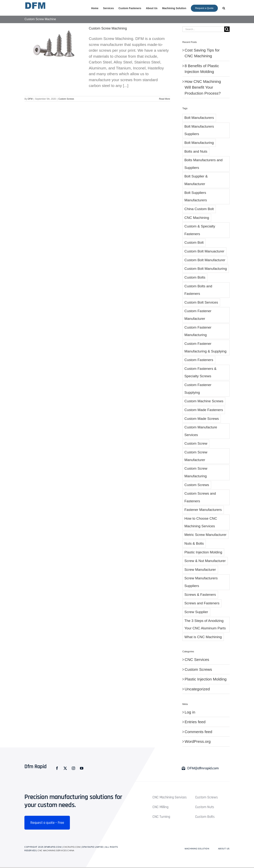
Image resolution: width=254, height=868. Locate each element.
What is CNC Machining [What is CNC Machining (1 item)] (203, 637)
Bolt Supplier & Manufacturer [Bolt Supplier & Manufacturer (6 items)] (196, 180)
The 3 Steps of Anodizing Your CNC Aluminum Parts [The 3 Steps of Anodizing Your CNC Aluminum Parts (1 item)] (205, 625)
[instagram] (73, 768)
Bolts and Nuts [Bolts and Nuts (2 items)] (196, 151)
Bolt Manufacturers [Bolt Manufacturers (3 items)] (199, 118)
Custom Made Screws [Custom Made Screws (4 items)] (202, 419)
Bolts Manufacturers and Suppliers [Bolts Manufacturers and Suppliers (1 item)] (204, 164)
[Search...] (203, 29)
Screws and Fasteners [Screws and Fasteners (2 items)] (202, 603)
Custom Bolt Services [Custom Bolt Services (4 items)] (201, 302)
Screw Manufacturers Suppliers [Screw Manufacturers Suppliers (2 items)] (201, 582)
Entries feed (195, 722)
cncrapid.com (72, 847)
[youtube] (82, 768)
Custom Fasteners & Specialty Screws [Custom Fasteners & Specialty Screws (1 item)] (201, 372)
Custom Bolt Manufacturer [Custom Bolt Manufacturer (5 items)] (205, 260)
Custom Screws (66, 99)
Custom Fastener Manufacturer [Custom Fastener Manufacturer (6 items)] (198, 315)
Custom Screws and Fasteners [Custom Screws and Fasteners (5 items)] (200, 497)
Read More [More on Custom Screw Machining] (164, 99)
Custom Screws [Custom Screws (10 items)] (197, 485)
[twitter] (65, 768)
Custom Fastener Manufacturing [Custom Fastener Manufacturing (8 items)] (198, 331)
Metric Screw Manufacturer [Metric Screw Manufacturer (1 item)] (206, 535)
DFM (30, 99)
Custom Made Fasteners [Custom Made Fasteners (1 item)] (204, 410)
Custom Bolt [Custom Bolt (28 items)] (194, 242)
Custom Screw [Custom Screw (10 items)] (196, 443)
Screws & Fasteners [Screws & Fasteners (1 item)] (200, 595)
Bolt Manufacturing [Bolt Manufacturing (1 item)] (199, 143)
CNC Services (197, 659)
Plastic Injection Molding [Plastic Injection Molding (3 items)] (203, 552)
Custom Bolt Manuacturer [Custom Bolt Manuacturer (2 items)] (204, 251)
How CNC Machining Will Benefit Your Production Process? (203, 87)
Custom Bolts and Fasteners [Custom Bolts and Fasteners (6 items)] (198, 290)
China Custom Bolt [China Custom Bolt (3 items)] (199, 209)
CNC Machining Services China (56, 850)
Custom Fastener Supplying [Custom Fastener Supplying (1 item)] (198, 389)
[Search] (227, 29)
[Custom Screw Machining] (54, 45)
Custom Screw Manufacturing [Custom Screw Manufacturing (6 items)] (196, 472)
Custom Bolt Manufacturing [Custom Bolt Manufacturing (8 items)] (206, 269)
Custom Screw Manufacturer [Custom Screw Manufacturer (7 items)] (196, 456)
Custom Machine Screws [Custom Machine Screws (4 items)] (204, 401)
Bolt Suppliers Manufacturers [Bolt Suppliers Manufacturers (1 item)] (196, 196)
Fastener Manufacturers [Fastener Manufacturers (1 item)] (203, 510)
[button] (224, 8)
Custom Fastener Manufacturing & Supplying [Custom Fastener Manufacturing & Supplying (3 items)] (206, 347)
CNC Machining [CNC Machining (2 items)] (197, 218)
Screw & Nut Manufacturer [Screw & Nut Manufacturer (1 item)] (205, 561)
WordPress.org (198, 741)
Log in (190, 712)
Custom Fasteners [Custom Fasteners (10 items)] (199, 360)
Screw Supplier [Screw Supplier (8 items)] (196, 612)
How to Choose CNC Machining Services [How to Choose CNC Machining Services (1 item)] (201, 522)
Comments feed (198, 732)
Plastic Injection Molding (206, 679)
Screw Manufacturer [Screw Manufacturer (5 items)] (200, 570)
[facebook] (57, 768)
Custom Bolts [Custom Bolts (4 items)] (195, 277)
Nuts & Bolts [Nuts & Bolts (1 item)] (194, 543)
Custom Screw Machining (108, 28)
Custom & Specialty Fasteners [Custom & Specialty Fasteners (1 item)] (200, 230)
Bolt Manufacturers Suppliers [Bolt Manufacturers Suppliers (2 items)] (199, 130)
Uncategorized (197, 689)
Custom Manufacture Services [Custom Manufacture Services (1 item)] (201, 431)
